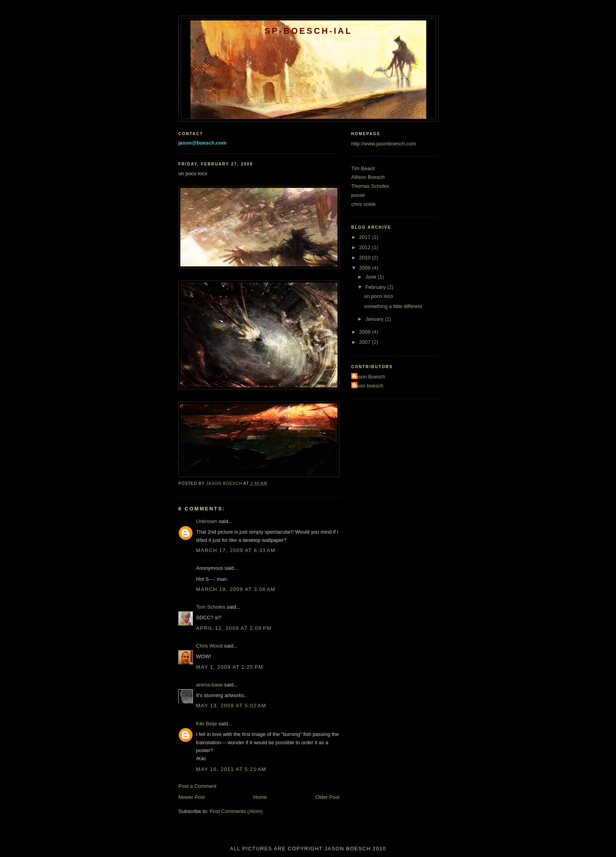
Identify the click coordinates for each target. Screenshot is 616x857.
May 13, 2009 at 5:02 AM (231, 706)
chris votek (363, 204)
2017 (366, 237)
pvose (358, 195)
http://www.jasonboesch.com (384, 144)
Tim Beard (363, 168)
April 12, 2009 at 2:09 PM (234, 628)
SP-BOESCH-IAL (308, 31)
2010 (366, 258)
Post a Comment (197, 786)
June (372, 277)
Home (260, 797)
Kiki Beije (206, 724)
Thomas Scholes (370, 186)
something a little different (393, 306)
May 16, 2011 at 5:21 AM (231, 769)
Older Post (327, 797)
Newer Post (192, 797)
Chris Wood (209, 646)
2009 (366, 268)
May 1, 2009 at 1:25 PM (230, 667)
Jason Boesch (369, 377)
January (375, 319)
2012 (366, 247)
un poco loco (378, 296)
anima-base (209, 685)
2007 (366, 342)
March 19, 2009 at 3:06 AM (236, 589)
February (376, 287)
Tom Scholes (211, 607)
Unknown (207, 521)
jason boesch (368, 386)
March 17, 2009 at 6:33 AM (236, 550)
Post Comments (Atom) (236, 811)
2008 (366, 332)
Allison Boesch (368, 177)
